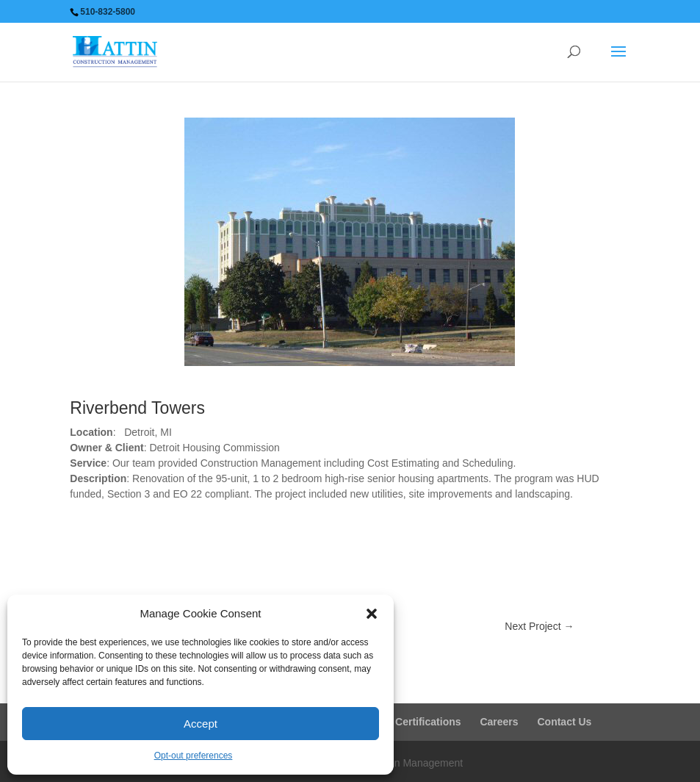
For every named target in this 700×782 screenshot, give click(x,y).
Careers (499, 722)
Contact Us (564, 722)
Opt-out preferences (194, 756)
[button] (372, 614)
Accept (201, 724)
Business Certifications (404, 722)
